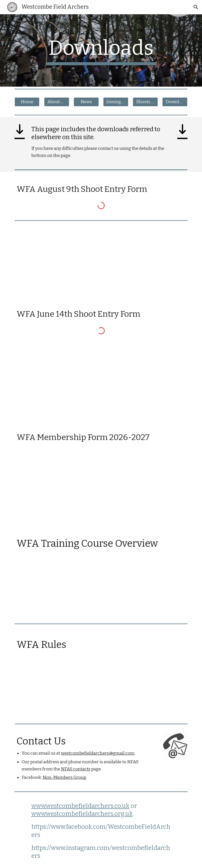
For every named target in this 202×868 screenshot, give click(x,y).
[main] (101, 50)
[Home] (27, 102)
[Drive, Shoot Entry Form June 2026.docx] (101, 383)
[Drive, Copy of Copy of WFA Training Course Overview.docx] (101, 589)
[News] (86, 102)
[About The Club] (57, 102)
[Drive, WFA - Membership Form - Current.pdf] (101, 489)
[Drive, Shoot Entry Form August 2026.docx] (101, 260)
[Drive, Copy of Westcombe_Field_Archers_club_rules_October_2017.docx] (101, 685)
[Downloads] (175, 102)
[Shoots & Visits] (145, 102)
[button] (196, 7)
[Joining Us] (116, 102)
